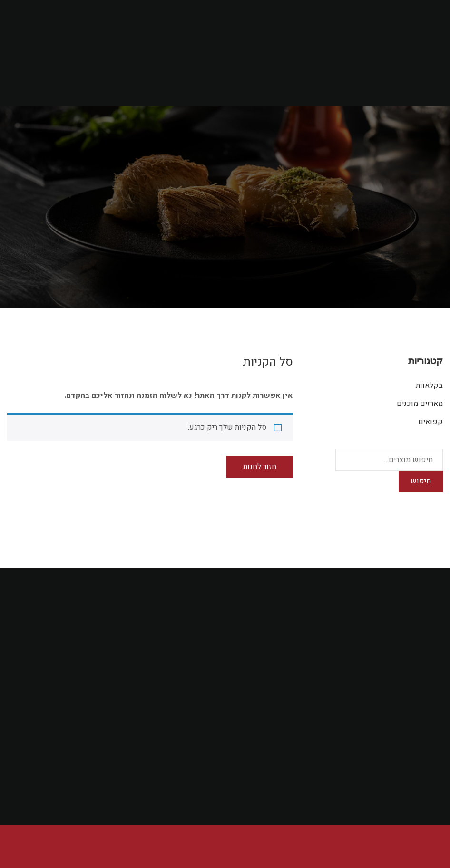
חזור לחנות (260, 467)
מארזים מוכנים (420, 404)
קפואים (430, 422)
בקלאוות (429, 386)
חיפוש (421, 481)
